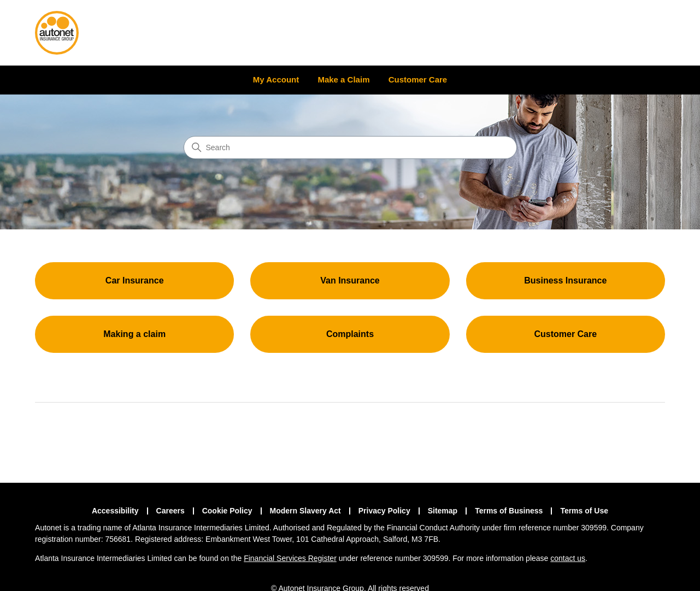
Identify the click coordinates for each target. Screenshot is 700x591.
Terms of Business (509, 511)
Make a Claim (345, 79)
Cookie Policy (227, 511)
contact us (568, 558)
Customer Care (418, 79)
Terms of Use (584, 511)
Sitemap (443, 511)
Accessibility (115, 511)
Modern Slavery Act (305, 511)
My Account (276, 79)
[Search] (350, 147)
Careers (170, 511)
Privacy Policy (384, 511)
